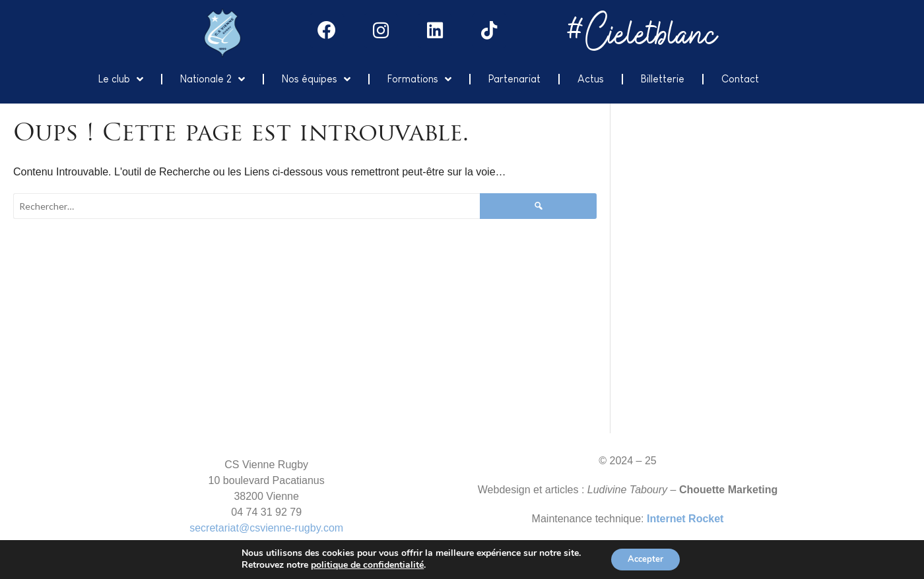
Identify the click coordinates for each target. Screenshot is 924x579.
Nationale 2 (213, 78)
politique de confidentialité (363, 564)
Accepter (645, 558)
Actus (591, 77)
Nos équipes (316, 78)
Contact (740, 77)
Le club (121, 78)
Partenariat (514, 77)
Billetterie (663, 77)
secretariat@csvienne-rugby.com (266, 527)
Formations (419, 78)
